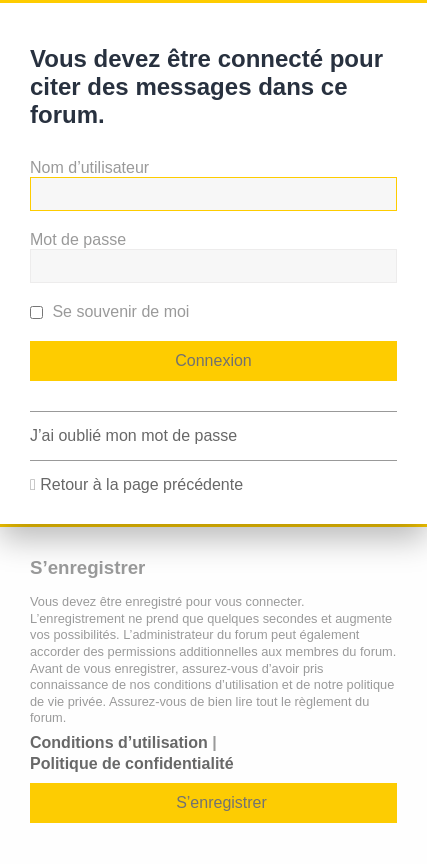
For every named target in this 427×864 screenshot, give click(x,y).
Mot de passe (78, 239)
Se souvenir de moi (109, 311)
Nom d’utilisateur (89, 167)
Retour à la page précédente (141, 484)
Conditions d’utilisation (119, 742)
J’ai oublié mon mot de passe (133, 435)
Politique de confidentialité (132, 763)
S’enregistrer (221, 802)
